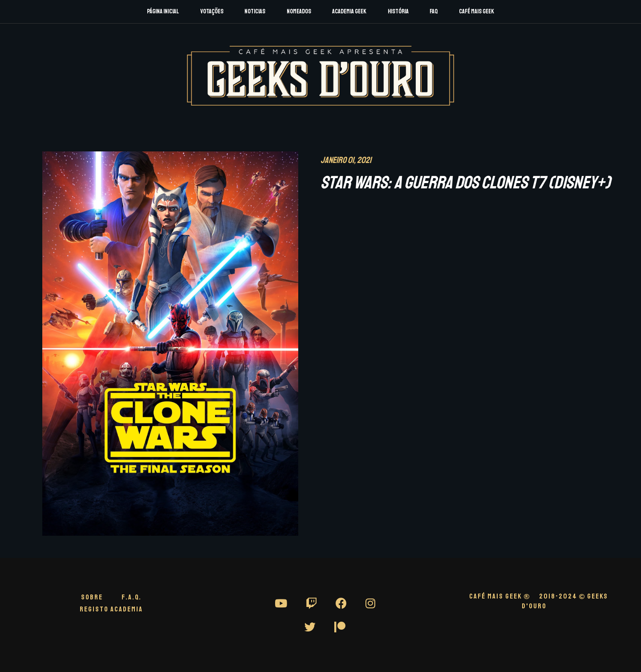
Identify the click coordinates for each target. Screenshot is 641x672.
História (398, 11)
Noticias (255, 11)
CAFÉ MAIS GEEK (500, 596)
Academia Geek (349, 11)
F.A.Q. (132, 597)
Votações (212, 11)
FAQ (434, 11)
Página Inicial (163, 11)
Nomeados (299, 11)
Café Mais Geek (477, 11)
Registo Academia (111, 609)
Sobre (92, 597)
